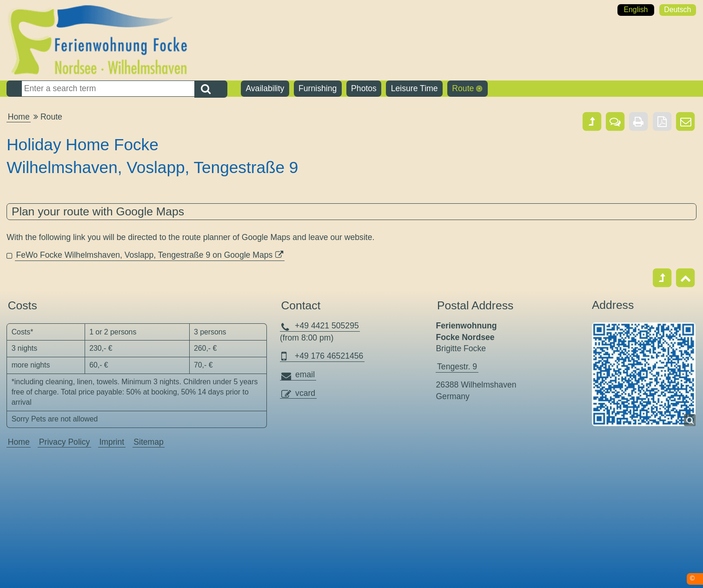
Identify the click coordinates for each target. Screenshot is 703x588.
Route (463, 88)
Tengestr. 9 (457, 367)
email (305, 374)
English (636, 10)
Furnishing (318, 88)
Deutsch (677, 10)
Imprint (112, 442)
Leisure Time (415, 88)
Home (19, 117)
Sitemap (149, 442)
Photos (364, 88)
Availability (265, 88)
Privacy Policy (65, 442)
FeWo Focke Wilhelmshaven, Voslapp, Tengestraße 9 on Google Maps (144, 255)
